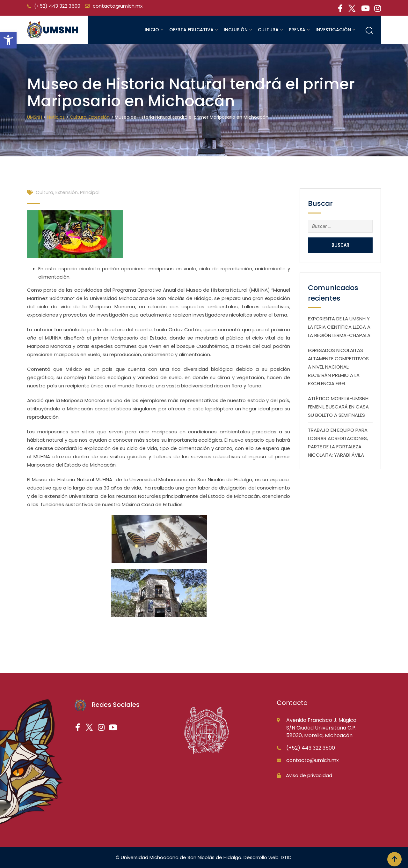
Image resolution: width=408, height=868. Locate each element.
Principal (90, 192)
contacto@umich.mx (118, 6)
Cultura (268, 30)
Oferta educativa (191, 30)
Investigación (333, 30)
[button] (8, 40)
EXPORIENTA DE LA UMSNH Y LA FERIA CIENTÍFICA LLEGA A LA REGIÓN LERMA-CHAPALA (339, 327)
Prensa (297, 30)
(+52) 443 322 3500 (57, 6)
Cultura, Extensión (57, 192)
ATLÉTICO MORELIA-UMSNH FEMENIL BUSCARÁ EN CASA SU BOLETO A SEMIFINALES (338, 407)
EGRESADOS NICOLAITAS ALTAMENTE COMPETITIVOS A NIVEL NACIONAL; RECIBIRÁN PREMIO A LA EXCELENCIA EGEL (338, 367)
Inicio (152, 30)
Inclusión (236, 30)
